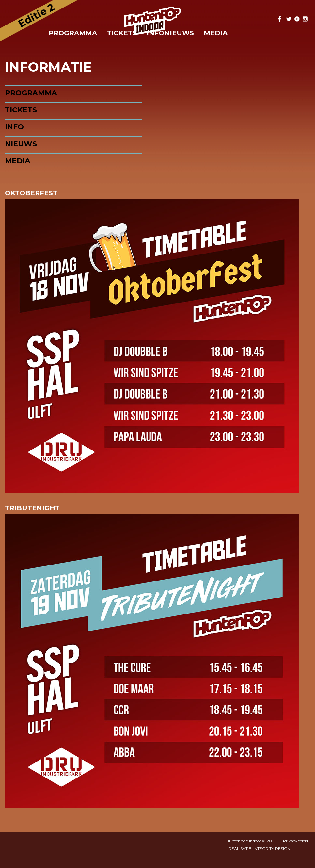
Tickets (21, 110)
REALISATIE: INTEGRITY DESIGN (259, 849)
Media (216, 33)
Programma (73, 33)
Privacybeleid (296, 841)
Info (14, 127)
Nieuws (21, 144)
